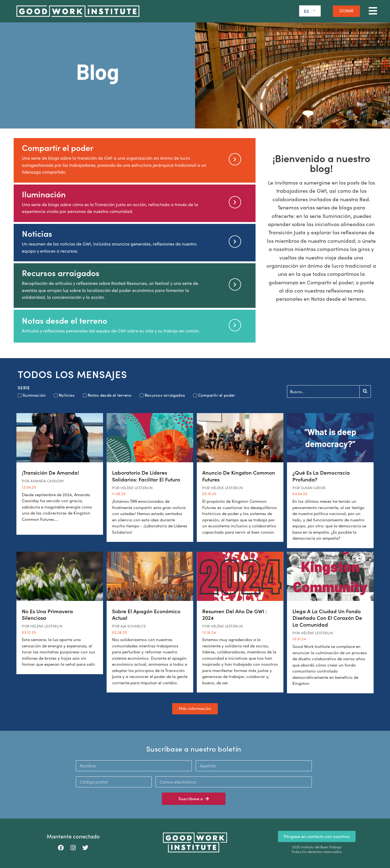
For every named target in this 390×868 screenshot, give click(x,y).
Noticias (37, 233)
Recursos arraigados (61, 273)
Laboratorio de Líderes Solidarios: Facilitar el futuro (146, 476)
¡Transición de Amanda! (50, 472)
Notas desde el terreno (64, 320)
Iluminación (44, 194)
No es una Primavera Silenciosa (47, 614)
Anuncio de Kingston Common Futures (239, 476)
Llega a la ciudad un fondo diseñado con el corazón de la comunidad (327, 618)
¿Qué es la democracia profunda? (321, 476)
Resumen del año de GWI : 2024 (234, 614)
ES (306, 11)
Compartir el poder (58, 147)
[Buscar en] (323, 391)
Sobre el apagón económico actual (146, 614)
